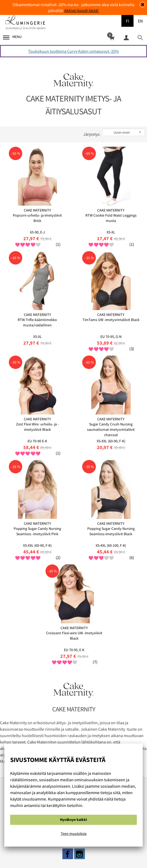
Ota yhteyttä (117, 854)
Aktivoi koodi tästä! (82, 10)
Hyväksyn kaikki (73, 820)
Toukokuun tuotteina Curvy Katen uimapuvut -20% (73, 51)
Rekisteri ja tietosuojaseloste (72, 854)
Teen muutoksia (74, 833)
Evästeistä (28, 854)
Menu (12, 37)
